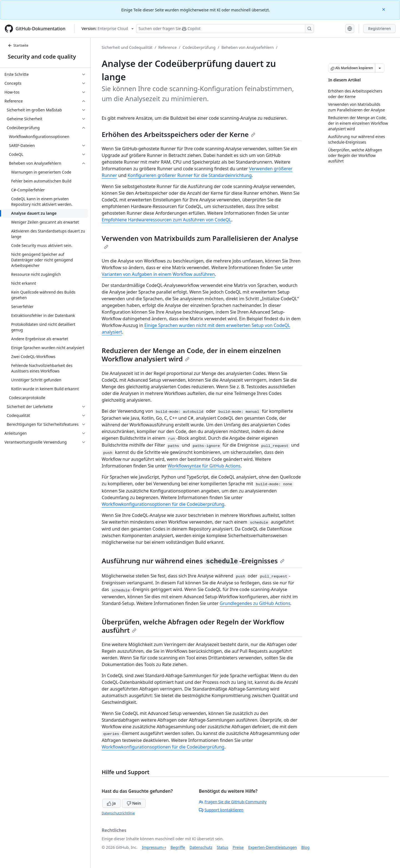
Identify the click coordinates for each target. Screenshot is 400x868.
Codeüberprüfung (199, 47)
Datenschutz (201, 847)
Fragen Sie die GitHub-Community (233, 802)
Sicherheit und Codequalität (127, 47)
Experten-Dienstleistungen (272, 847)
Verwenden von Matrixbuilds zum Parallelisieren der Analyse (200, 241)
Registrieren (379, 28)
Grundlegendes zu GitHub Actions (255, 603)
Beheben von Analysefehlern (247, 47)
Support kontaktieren (221, 810)
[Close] (384, 9)
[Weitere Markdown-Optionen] (380, 68)
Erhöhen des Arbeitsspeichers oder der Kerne (178, 134)
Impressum (152, 847)
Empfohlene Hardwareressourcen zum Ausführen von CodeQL (166, 220)
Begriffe (178, 847)
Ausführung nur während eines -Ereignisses (193, 561)
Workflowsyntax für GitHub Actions (204, 466)
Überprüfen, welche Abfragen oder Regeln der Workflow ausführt (193, 626)
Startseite (18, 45)
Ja (111, 803)
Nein (134, 803)
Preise (238, 847)
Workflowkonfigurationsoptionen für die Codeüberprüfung (163, 504)
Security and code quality (42, 57)
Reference (167, 47)
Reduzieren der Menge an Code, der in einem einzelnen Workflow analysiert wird (191, 355)
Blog (306, 847)
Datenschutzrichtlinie (118, 813)
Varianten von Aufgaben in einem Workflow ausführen (158, 274)
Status (222, 847)
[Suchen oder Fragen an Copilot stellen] (225, 29)
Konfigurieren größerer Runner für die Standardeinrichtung (190, 175)
